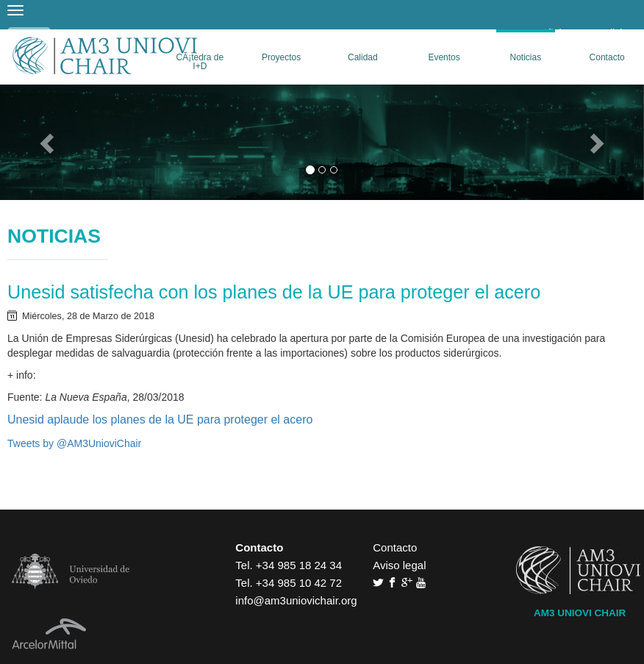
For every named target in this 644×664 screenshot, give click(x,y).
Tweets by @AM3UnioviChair (74, 443)
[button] (48, 142)
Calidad (363, 57)
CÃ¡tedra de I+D (200, 61)
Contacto (607, 57)
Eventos (444, 57)
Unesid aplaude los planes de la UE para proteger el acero (160, 420)
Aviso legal (399, 565)
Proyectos (281, 57)
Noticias (526, 57)
